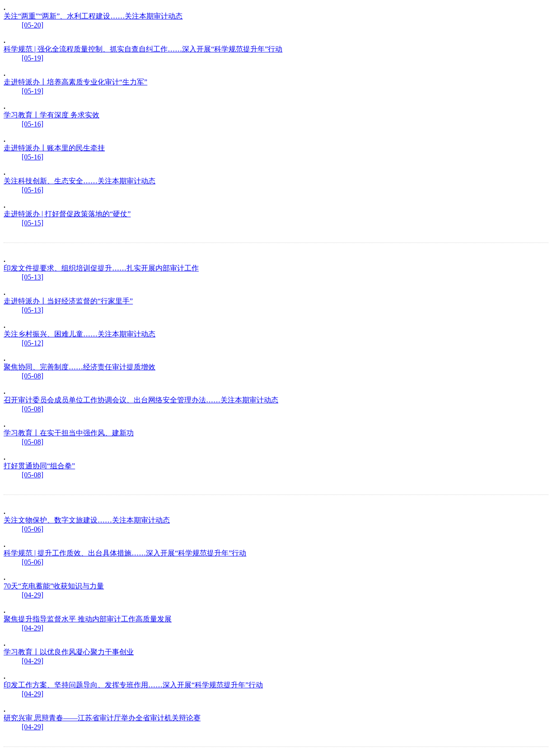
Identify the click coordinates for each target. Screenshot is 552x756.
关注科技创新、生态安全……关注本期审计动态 (80, 181)
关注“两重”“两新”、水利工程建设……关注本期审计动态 (93, 16)
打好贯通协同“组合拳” (39, 466)
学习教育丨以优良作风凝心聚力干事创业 (69, 652)
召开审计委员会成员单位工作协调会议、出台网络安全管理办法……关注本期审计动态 (141, 400)
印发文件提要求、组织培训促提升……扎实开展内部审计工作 (101, 268)
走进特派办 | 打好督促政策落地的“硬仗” (67, 214)
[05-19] (33, 58)
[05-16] (33, 124)
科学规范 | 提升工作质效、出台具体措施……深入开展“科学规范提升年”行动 (125, 553)
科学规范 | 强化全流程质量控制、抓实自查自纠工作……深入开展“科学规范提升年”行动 (143, 49)
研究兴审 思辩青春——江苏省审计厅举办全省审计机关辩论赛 (102, 718)
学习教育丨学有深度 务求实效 (51, 115)
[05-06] (33, 529)
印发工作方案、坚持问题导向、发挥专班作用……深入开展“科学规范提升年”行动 (133, 685)
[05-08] (33, 376)
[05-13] (33, 277)
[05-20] (33, 25)
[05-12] (33, 343)
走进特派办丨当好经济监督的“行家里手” (68, 301)
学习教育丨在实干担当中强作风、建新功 (69, 433)
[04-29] (33, 595)
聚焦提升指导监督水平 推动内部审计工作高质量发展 (88, 619)
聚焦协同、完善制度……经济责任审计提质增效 (80, 367)
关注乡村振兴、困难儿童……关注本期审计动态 (80, 334)
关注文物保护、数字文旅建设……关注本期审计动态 (87, 520)
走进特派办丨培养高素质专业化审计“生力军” (75, 82)
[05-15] (33, 223)
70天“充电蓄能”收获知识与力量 (54, 586)
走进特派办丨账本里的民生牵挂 (54, 148)
